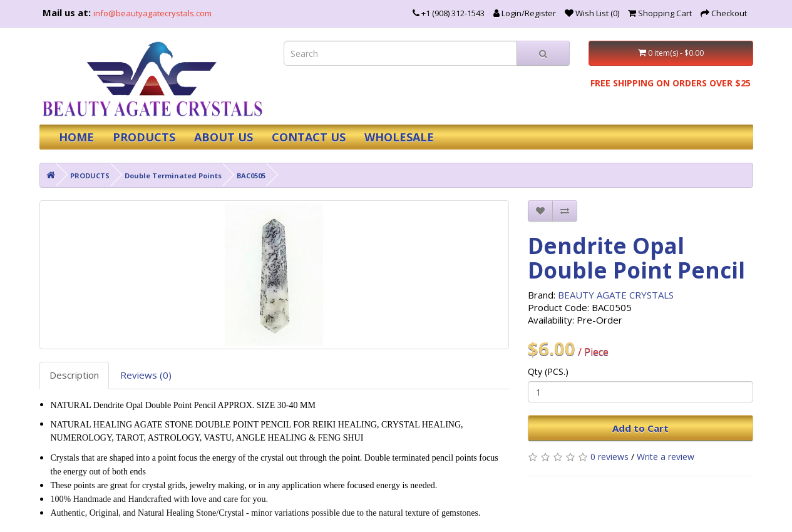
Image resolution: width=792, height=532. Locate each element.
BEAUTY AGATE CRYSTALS (616, 295)
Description (74, 375)
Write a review (666, 457)
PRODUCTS (144, 137)
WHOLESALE (399, 137)
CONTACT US (309, 137)
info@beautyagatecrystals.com (152, 13)
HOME (76, 137)
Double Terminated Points (173, 176)
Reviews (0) (146, 375)
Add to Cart (640, 428)
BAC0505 (251, 176)
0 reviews (609, 457)
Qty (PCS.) (548, 371)
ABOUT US (224, 137)
